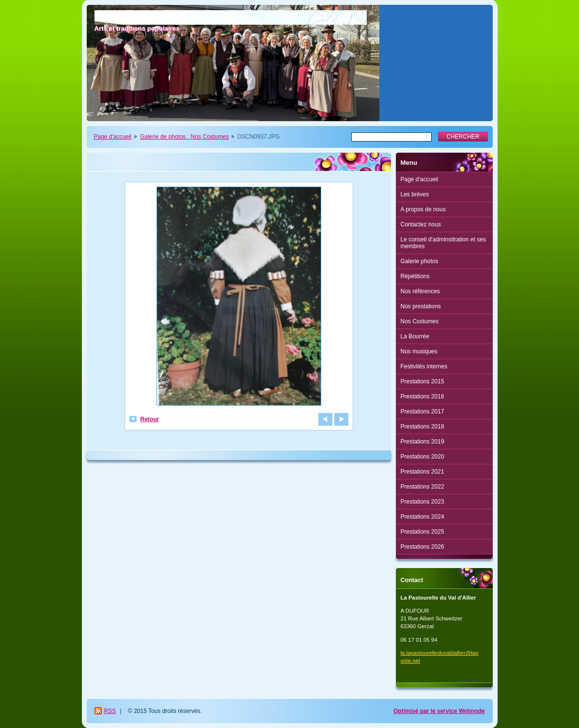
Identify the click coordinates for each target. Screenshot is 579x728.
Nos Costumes (420, 321)
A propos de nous (423, 209)
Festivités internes (424, 366)
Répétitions (415, 276)
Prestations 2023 (423, 502)
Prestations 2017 (423, 411)
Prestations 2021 (423, 472)
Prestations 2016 (423, 396)
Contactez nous (421, 224)
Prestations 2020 (423, 457)
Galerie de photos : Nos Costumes (184, 137)
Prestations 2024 (423, 517)
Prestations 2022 (423, 487)
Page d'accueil (113, 137)
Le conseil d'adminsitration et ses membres (443, 243)
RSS (110, 711)
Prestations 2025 (423, 532)
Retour (150, 419)
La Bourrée (415, 336)
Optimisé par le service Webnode (439, 711)
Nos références (420, 291)
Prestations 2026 (423, 547)
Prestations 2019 (423, 442)
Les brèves (415, 194)
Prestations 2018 (423, 427)
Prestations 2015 (423, 381)
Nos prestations (421, 306)
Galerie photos (420, 261)
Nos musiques (419, 351)
